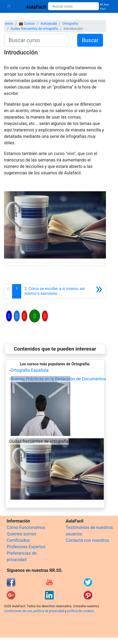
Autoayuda (49, 23)
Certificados (18, 540)
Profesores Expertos (26, 547)
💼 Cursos (27, 23)
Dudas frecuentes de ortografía (34, 29)
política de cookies (80, 611)
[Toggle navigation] (9, 6)
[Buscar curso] (74, 6)
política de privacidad (49, 611)
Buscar (90, 40)
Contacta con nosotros (87, 540)
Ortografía (70, 23)
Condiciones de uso (18, 611)
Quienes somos (22, 534)
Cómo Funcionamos (26, 527)
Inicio (9, 23)
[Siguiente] (63, 291)
